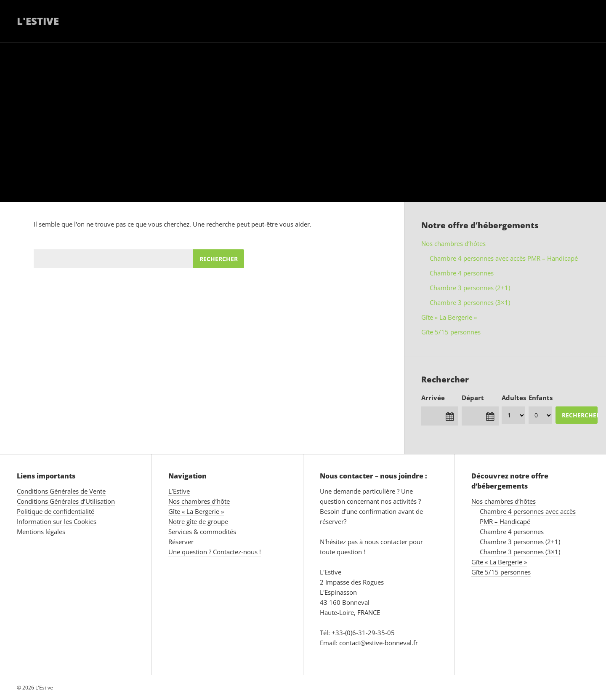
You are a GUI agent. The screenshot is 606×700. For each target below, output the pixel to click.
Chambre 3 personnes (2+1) (470, 288)
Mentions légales (41, 532)
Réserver (181, 542)
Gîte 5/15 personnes (451, 332)
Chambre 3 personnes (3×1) (470, 302)
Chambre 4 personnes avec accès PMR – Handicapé (504, 258)
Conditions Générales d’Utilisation (66, 501)
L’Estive (179, 491)
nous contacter (386, 542)
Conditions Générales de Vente (61, 491)
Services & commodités (202, 532)
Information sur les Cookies (57, 521)
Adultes (514, 398)
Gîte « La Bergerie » (449, 317)
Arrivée (433, 398)
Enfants (541, 398)
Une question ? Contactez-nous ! (215, 552)
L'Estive (38, 21)
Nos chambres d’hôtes (453, 243)
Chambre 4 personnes (462, 273)
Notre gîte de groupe (198, 521)
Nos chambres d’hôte (199, 501)
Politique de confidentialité (56, 511)
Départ (473, 398)
